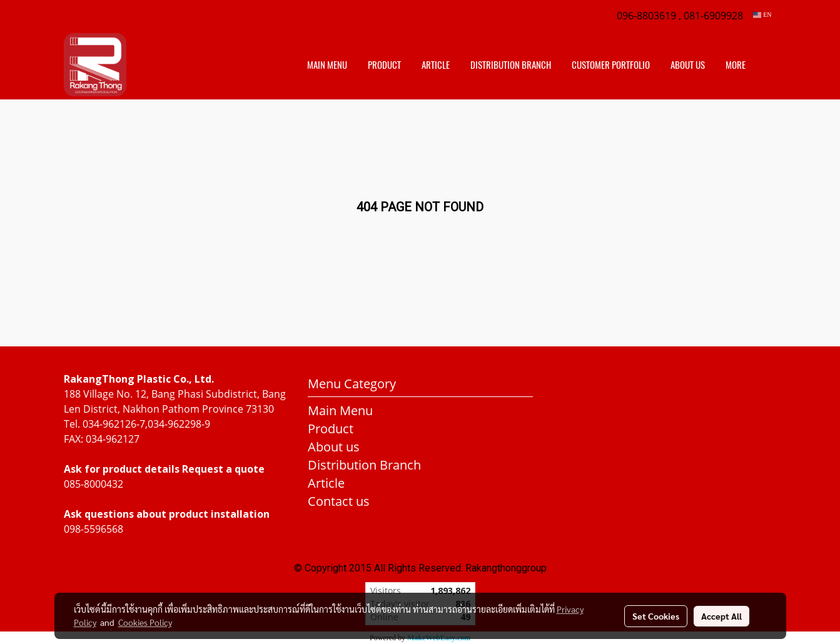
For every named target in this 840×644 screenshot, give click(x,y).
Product (384, 65)
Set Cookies (656, 616)
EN (762, 15)
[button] (767, 65)
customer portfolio (611, 65)
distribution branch (511, 65)
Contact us (339, 501)
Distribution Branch (364, 465)
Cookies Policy (145, 622)
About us (688, 65)
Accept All (721, 616)
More (736, 65)
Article (436, 65)
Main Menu (327, 65)
